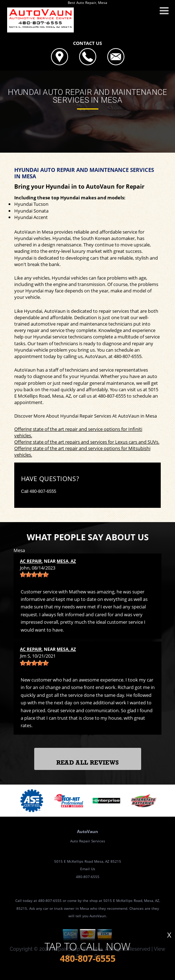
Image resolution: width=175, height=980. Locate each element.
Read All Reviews (87, 763)
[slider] (34, 575)
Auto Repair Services (88, 841)
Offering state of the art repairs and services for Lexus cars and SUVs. (87, 442)
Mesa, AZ (66, 561)
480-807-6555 (128, 356)
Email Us (88, 869)
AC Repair (31, 561)
